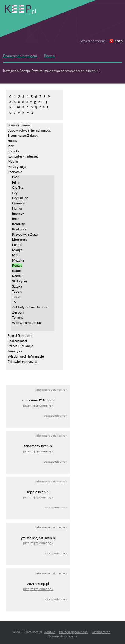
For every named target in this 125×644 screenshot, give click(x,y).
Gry (15, 193)
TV (14, 302)
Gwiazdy (19, 203)
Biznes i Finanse (19, 125)
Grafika (18, 188)
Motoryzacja (17, 167)
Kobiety (13, 151)
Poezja (49, 56)
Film (15, 182)
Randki (17, 276)
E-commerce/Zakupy (23, 136)
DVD (16, 177)
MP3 (16, 255)
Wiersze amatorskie (27, 323)
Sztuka (17, 286)
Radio (16, 271)
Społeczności (17, 341)
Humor (17, 208)
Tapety (17, 292)
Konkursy (19, 229)
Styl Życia (20, 281)
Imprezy (18, 214)
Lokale (17, 245)
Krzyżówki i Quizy (25, 234)
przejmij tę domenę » (38, 405)
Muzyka (18, 260)
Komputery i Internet (23, 156)
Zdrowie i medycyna (22, 362)
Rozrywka (15, 172)
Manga (17, 250)
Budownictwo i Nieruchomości (30, 130)
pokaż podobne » (55, 416)
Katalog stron (101, 632)
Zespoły (18, 312)
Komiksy (19, 224)
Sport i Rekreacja (20, 336)
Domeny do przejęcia (20, 56)
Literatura (20, 240)
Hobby (12, 141)
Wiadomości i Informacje (26, 356)
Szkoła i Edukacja (20, 346)
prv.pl (119, 41)
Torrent (18, 318)
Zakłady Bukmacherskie (30, 307)
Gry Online (20, 198)
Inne (11, 146)
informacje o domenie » (51, 390)
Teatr (16, 297)
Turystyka (15, 351)
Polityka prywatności (74, 632)
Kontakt (50, 632)
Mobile (13, 162)
